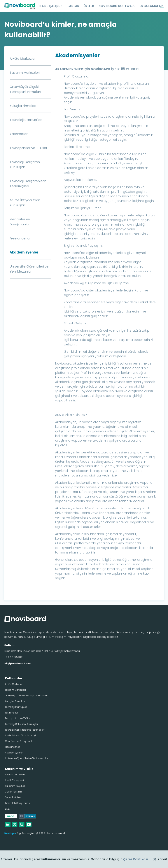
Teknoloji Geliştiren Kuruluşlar (22, 724)
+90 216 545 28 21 (14, 657)
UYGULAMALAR (151, 6)
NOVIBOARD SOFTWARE (117, 6)
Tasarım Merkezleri (25, 73)
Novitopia (10, 833)
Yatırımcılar (19, 134)
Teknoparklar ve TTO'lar (28, 148)
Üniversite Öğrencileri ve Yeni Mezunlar (27, 758)
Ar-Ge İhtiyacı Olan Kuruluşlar (22, 736)
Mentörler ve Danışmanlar (20, 741)
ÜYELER (89, 6)
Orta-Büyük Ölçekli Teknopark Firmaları (27, 696)
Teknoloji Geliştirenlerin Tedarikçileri (25, 730)
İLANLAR (73, 6)
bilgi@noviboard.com (18, 664)
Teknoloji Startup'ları (26, 120)
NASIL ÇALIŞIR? (51, 6)
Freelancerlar (20, 238)
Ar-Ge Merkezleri (23, 58)
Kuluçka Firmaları (23, 106)
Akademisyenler (24, 252)
